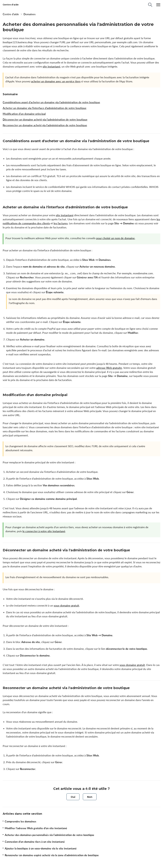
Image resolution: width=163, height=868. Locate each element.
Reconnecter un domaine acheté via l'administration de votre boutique (45, 125)
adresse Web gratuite (109, 368)
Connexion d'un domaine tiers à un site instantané (35, 842)
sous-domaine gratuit (66, 606)
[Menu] (158, 5)
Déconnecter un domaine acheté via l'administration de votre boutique (45, 120)
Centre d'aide (11, 14)
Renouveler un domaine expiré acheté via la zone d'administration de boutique (52, 855)
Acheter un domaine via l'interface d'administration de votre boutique (45, 108)
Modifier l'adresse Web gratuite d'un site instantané (36, 828)
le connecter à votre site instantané (44, 531)
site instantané (51, 67)
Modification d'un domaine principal (24, 114)
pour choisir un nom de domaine (115, 238)
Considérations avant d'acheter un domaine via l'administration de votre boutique (51, 102)
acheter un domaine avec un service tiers (56, 81)
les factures (61, 223)
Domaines (30, 14)
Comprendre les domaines (20, 821)
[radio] (73, 797)
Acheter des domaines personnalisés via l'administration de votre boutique (49, 835)
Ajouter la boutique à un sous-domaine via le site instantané (41, 848)
